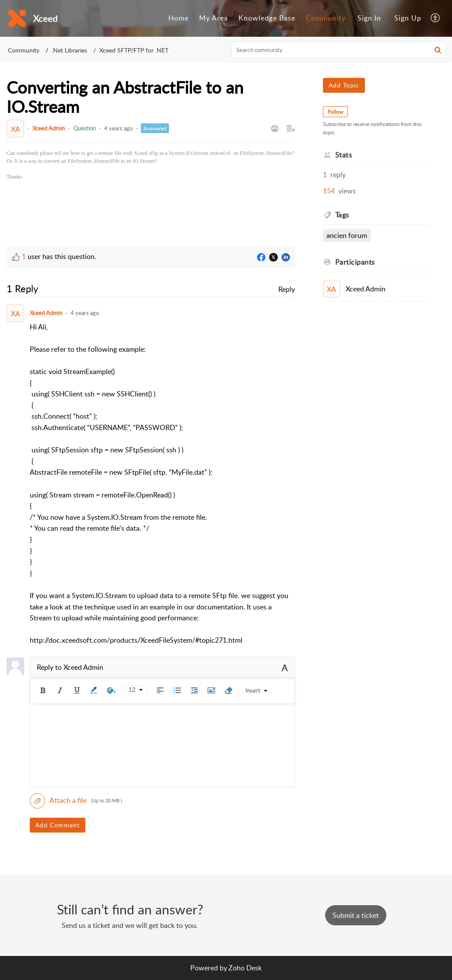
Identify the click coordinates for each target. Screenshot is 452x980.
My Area (214, 18)
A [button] (285, 668)
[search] (338, 50)
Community (326, 18)
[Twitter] (273, 258)
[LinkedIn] (286, 258)
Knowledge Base (267, 18)
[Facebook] (261, 258)
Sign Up (408, 18)
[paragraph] (151, 165)
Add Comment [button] (58, 825)
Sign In (369, 18)
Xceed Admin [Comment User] (46, 313)
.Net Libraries (69, 50)
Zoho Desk (245, 968)
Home (179, 18)
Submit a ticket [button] (356, 915)
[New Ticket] (356, 915)
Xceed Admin (49, 128)
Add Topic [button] (344, 85)
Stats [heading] (344, 155)
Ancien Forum (347, 235)
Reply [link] (287, 289)
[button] (436, 18)
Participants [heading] (355, 262)
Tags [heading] (342, 215)
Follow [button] (335, 112)
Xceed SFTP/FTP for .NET (134, 50)
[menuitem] (179, 18)
